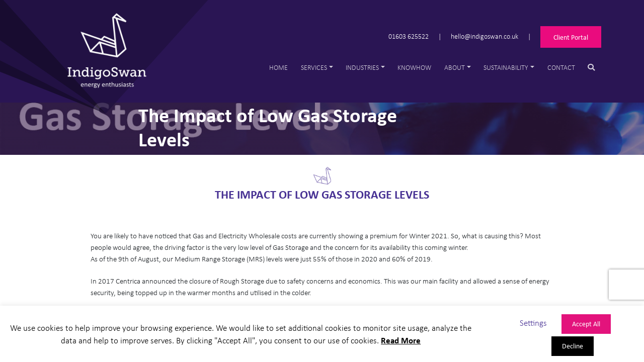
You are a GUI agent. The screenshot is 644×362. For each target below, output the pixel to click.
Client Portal (571, 37)
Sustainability (506, 67)
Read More (401, 340)
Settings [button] (533, 323)
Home (278, 67)
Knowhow (414, 67)
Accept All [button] (586, 324)
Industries (362, 67)
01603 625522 (409, 36)
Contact (561, 67)
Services (314, 67)
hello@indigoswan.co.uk (485, 36)
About (455, 67)
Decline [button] (573, 346)
